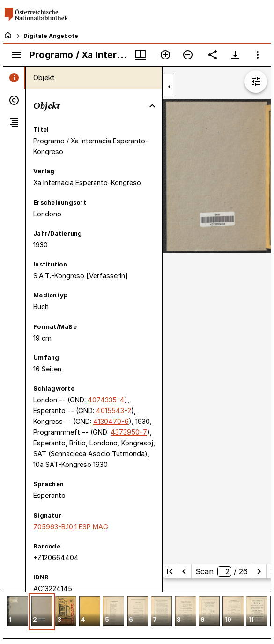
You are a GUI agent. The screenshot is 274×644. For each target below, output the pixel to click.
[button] (18, 612)
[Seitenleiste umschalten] (16, 55)
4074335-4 (106, 400)
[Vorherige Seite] (184, 571)
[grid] (137, 615)
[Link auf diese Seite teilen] (213, 55)
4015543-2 (114, 411)
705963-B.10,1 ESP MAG (71, 527)
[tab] (14, 78)
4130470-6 (111, 421)
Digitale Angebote (51, 36)
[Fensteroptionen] (258, 55)
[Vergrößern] (165, 55)
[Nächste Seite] (259, 571)
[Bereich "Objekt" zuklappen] (152, 106)
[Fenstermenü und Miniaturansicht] (141, 55)
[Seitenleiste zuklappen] (170, 87)
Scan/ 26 (222, 571)
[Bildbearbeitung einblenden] (256, 81)
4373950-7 (129, 432)
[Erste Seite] (170, 571)
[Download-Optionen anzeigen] (235, 55)
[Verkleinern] (188, 55)
